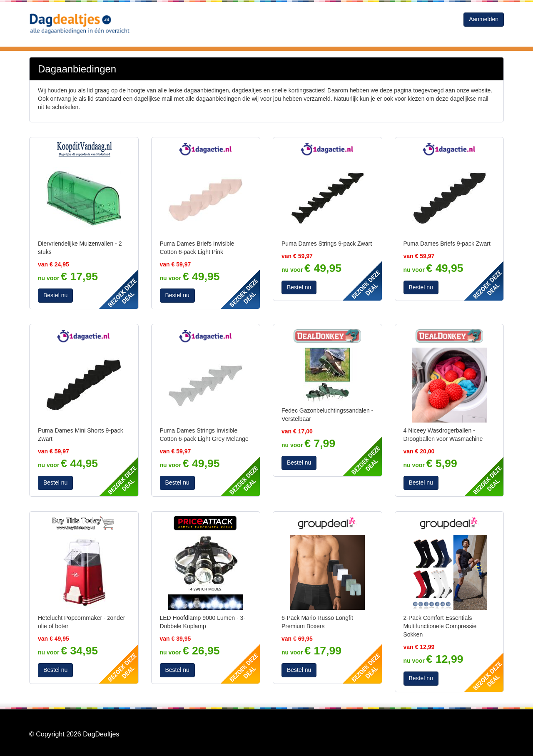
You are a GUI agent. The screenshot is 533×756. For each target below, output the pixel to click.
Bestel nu (55, 295)
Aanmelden (484, 19)
